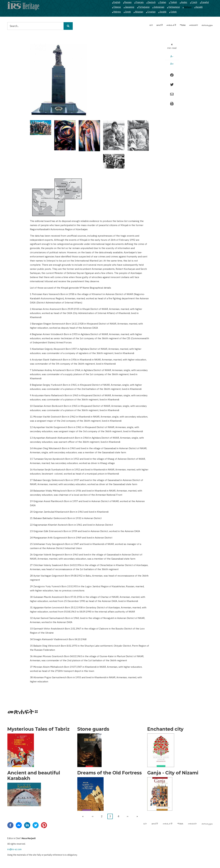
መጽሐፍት (194, 25)
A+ (172, 64)
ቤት (151, 25)
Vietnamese (174, 7)
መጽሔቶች (171, 25)
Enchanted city (165, 729)
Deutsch (152, 2)
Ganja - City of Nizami (173, 773)
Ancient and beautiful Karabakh (34, 776)
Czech (194, 2)
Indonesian (159, 7)
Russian (128, 2)
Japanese (130, 7)
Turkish (174, 2)
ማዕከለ (183, 25)
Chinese (117, 7)
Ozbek (174, 12)
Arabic (184, 2)
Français (140, 2)
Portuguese (144, 7)
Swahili (163, 12)
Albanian (139, 12)
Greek (128, 12)
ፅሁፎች (160, 25)
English (117, 2)
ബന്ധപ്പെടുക (207, 25)
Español (205, 2)
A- (172, 56)
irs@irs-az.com (14, 849)
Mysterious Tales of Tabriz (38, 729)
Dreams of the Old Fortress (110, 773)
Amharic (188, 7)
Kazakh (199, 7)
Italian (163, 2)
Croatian (151, 12)
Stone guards (93, 729)
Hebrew (117, 12)
